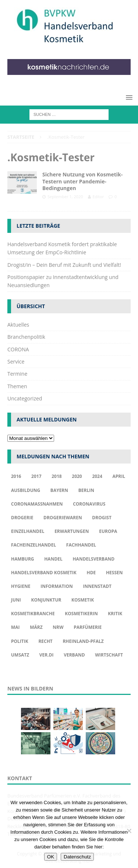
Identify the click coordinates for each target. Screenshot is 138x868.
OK (51, 857)
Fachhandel (81, 545)
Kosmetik (83, 600)
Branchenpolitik (26, 337)
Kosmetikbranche (33, 614)
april (119, 476)
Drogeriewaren (63, 518)
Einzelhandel (28, 531)
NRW (58, 627)
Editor (98, 197)
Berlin (86, 490)
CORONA (18, 349)
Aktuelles (18, 325)
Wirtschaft (109, 655)
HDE (91, 573)
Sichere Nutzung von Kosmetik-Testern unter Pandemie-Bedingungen (82, 181)
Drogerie (22, 518)
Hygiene (21, 586)
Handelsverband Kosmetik (44, 573)
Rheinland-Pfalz (83, 641)
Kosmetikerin (81, 614)
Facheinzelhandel (33, 545)
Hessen (114, 573)
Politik (20, 641)
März (36, 627)
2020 (77, 476)
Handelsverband (93, 559)
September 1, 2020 (65, 197)
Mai (15, 627)
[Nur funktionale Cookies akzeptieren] (129, 831)
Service (16, 361)
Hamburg (23, 559)
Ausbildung (26, 490)
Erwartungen (72, 531)
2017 (36, 476)
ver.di (47, 655)
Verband (74, 655)
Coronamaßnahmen (37, 504)
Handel (53, 559)
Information (57, 586)
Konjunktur (46, 600)
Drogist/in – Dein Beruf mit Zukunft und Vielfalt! (64, 265)
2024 (97, 476)
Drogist (102, 518)
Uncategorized (25, 398)
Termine (17, 374)
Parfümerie (88, 627)
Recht (45, 641)
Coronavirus (89, 504)
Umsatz (20, 655)
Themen (17, 386)
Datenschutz (77, 857)
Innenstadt (97, 586)
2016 (16, 476)
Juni (16, 600)
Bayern (59, 490)
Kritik (115, 614)
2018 (56, 476)
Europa (108, 531)
